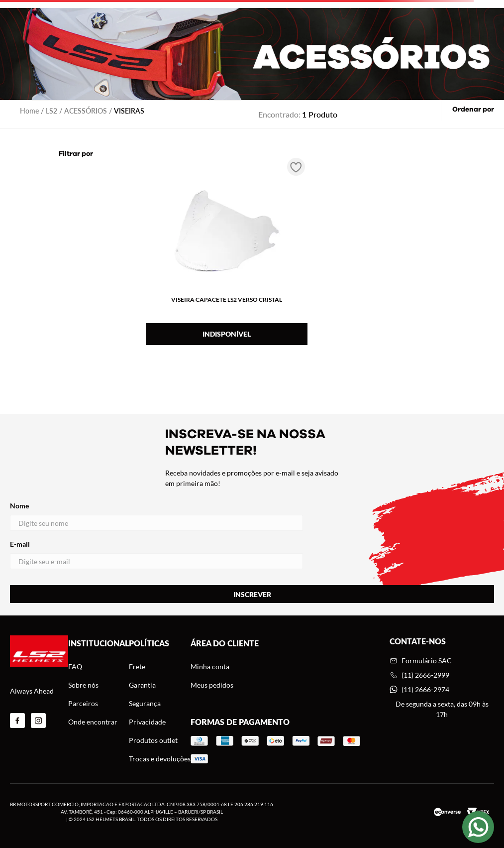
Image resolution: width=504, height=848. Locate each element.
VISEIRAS (129, 111)
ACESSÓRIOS (86, 111)
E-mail (156, 554)
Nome (156, 516)
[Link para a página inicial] (29, 111)
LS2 (51, 111)
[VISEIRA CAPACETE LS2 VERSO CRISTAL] (227, 253)
